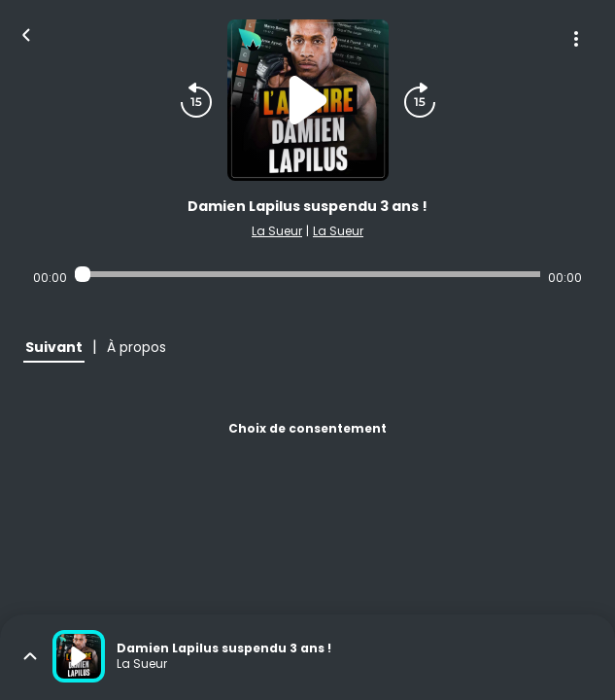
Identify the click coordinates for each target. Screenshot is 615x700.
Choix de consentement (307, 428)
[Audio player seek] (308, 274)
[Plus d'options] (576, 39)
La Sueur (277, 231)
